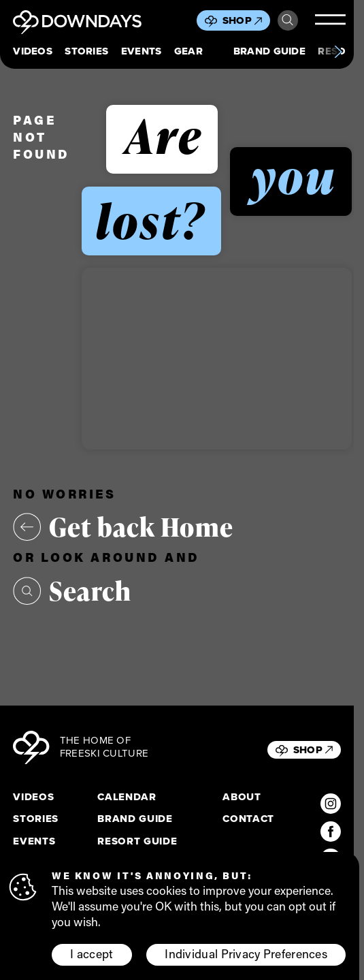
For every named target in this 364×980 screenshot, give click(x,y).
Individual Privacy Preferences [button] (246, 954)
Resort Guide (137, 842)
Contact (248, 819)
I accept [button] (92, 954)
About (242, 797)
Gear (188, 52)
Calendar (127, 797)
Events (142, 52)
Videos (33, 52)
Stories (86, 52)
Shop (242, 20)
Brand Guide (269, 52)
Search (287, 20)
